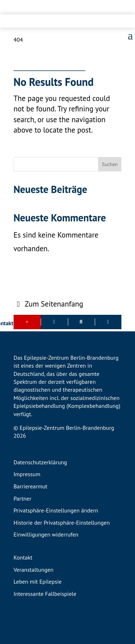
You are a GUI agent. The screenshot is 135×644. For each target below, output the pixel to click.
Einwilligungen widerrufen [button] (46, 535)
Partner (23, 499)
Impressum (27, 474)
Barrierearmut (31, 487)
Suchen (110, 164)
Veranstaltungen (33, 570)
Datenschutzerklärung (40, 463)
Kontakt (23, 558)
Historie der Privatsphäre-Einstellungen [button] (62, 523)
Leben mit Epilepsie (38, 582)
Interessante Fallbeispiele (45, 594)
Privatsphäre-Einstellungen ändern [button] (56, 511)
